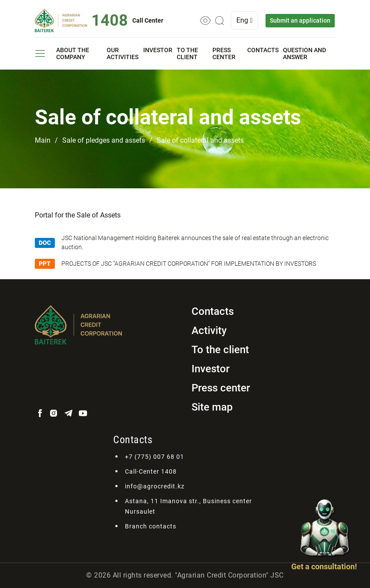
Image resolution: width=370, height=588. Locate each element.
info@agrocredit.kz (155, 486)
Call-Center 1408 (151, 471)
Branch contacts (151, 526)
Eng (246, 20)
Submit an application (301, 20)
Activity (209, 331)
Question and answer (304, 53)
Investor (158, 50)
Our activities (123, 53)
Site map (212, 407)
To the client (187, 53)
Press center (224, 53)
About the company (73, 53)
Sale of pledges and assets (104, 140)
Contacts (263, 50)
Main (43, 140)
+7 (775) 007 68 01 (155, 457)
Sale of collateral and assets (200, 140)
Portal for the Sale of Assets (78, 215)
